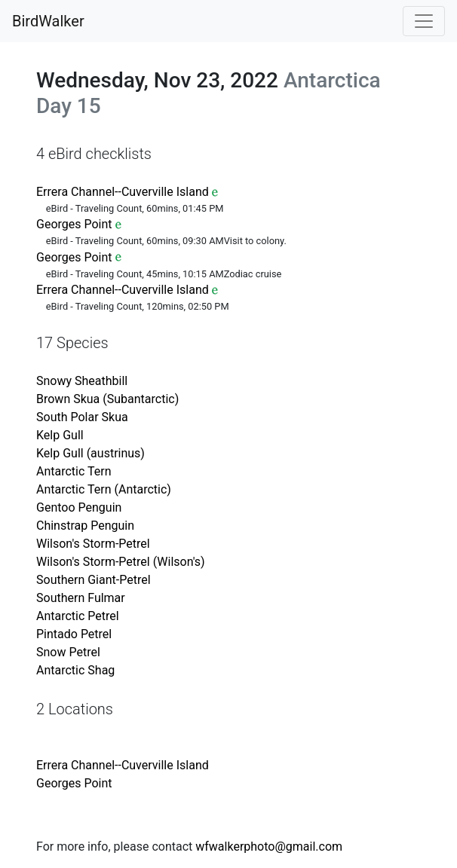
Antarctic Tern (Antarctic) (104, 489)
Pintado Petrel (74, 634)
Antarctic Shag (75, 670)
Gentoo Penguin (79, 507)
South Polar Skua (82, 417)
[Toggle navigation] (424, 21)
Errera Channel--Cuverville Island (123, 192)
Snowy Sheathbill (82, 381)
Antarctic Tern (74, 471)
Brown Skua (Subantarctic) (107, 399)
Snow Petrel (68, 652)
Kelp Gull (60, 435)
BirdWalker (48, 21)
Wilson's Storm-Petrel (93, 544)
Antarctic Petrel (78, 616)
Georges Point (74, 224)
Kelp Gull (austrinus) (90, 453)
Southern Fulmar (81, 598)
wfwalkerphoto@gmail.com (269, 847)
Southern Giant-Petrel (94, 580)
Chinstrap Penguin (85, 526)
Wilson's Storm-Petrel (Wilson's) (121, 562)
